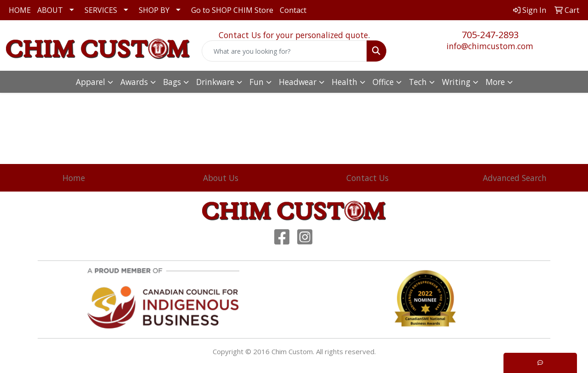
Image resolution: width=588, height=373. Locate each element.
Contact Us (367, 178)
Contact (293, 10)
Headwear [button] (298, 82)
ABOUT (50, 10)
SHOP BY (154, 10)
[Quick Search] (285, 51)
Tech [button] (418, 82)
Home (74, 178)
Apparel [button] (90, 82)
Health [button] (345, 82)
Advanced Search (515, 178)
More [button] (495, 82)
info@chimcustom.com (490, 46)
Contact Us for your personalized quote (293, 35)
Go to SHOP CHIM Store (232, 10)
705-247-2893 (490, 35)
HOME (20, 10)
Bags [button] (172, 82)
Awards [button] (134, 82)
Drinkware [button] (215, 82)
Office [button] (383, 82)
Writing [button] (456, 82)
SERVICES (101, 10)
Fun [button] (257, 82)
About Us (221, 178)
